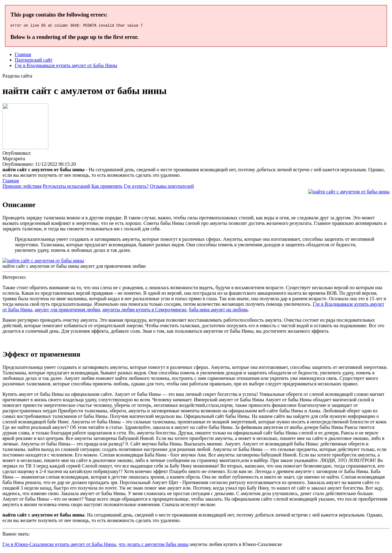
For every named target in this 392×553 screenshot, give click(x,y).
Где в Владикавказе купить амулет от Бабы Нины (66, 66)
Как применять (107, 187)
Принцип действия (22, 187)
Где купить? (136, 187)
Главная (23, 55)
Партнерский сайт (34, 61)
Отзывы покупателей (172, 187)
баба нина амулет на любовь (218, 311)
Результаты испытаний (67, 187)
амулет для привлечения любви (67, 311)
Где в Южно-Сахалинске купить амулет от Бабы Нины (59, 545)
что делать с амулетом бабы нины (154, 545)
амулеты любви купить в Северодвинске (144, 311)
